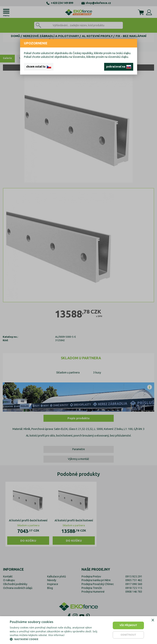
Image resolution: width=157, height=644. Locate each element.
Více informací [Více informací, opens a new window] (56, 635)
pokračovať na (119, 67)
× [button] (153, 620)
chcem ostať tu (39, 67)
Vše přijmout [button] (128, 625)
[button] (54, 639)
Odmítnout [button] (128, 635)
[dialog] (78, 630)
